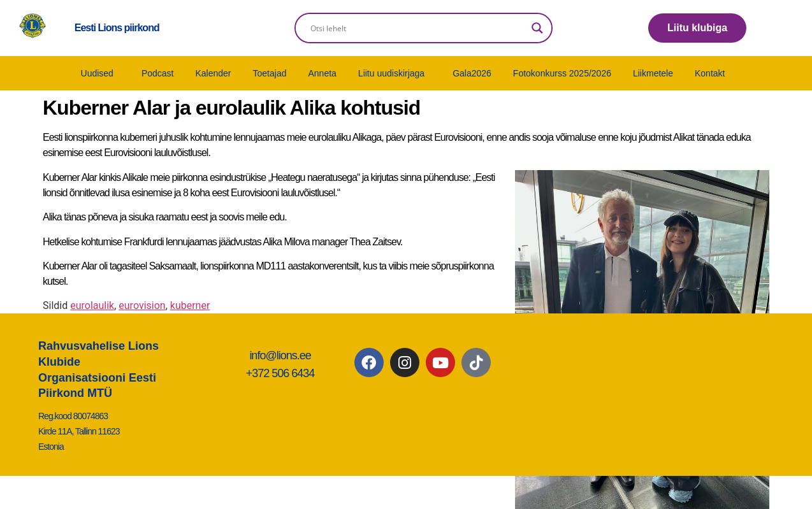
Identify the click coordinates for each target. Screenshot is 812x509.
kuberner (190, 305)
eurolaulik (92, 305)
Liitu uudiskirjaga (391, 73)
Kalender (213, 73)
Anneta (322, 73)
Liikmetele (653, 73)
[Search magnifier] (537, 28)
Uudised (97, 73)
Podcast (158, 73)
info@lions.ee (280, 355)
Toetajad (270, 73)
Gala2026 (472, 73)
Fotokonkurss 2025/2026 (562, 73)
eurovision (142, 305)
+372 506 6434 (280, 373)
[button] (100, 73)
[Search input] (418, 28)
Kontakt (710, 73)
